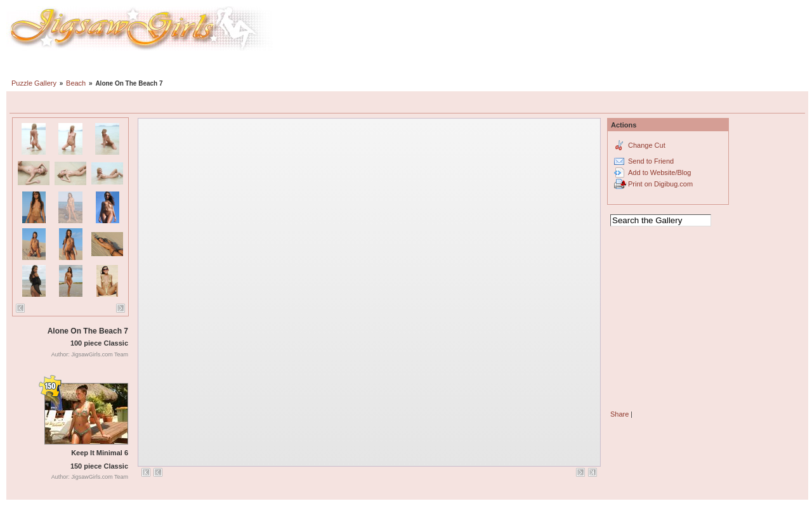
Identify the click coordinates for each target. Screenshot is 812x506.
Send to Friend (651, 161)
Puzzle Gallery (34, 83)
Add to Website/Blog (659, 172)
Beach (76, 83)
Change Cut (647, 145)
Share (619, 414)
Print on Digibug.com (660, 184)
